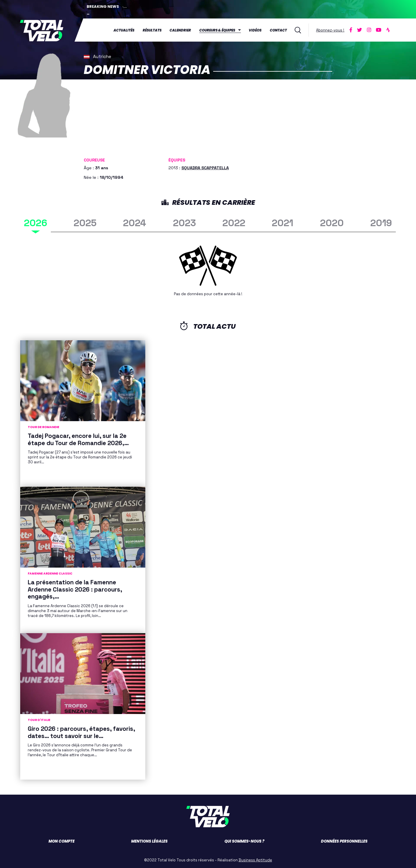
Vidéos (255, 30)
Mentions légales (149, 841)
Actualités (124, 30)
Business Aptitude (255, 859)
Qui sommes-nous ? (244, 841)
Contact (278, 30)
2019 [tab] (381, 222)
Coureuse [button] (94, 159)
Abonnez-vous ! (330, 30)
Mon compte (62, 841)
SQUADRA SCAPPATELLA (205, 167)
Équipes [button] (177, 159)
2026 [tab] (36, 222)
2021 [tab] (283, 222)
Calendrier (180, 30)
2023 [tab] (184, 222)
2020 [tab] (332, 222)
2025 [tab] (85, 222)
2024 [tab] (135, 222)
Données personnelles (344, 841)
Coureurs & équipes (217, 30)
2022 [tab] (234, 222)
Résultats (152, 30)
